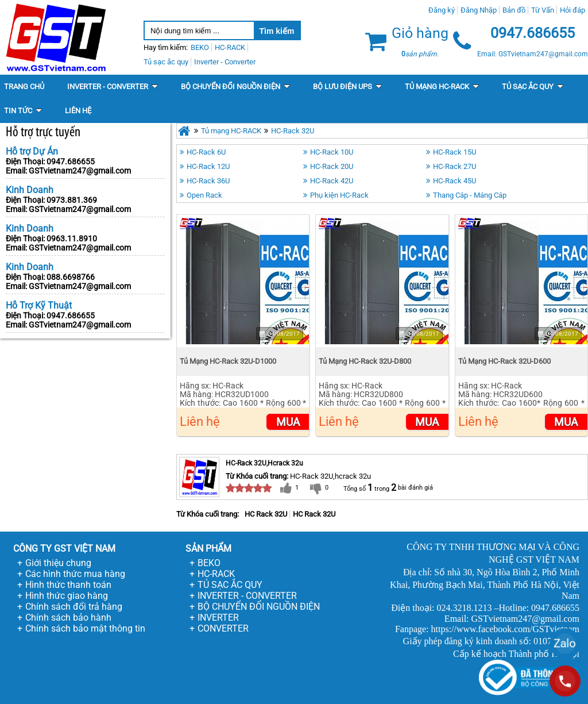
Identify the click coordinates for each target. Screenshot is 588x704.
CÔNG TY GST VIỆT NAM (64, 549)
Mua (288, 422)
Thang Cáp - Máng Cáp (470, 195)
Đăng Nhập (479, 10)
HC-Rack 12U (208, 166)
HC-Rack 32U (293, 131)
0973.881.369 (72, 200)
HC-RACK (216, 574)
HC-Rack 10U (332, 152)
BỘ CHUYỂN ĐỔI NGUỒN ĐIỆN (259, 607)
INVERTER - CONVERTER (247, 596)
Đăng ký (442, 10)
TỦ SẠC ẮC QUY (230, 585)
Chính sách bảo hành (68, 618)
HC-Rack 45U (454, 181)
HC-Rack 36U (208, 181)
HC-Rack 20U (332, 166)
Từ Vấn (543, 10)
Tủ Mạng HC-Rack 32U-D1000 (228, 361)
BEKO (209, 563)
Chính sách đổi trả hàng (74, 607)
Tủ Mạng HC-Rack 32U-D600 (504, 361)
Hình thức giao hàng (67, 596)
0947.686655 (71, 161)
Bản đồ (514, 10)
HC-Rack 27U (454, 166)
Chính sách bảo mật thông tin (85, 628)
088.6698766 (71, 277)
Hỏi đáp (572, 10)
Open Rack (204, 195)
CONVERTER (223, 628)
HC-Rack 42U (332, 181)
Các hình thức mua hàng (75, 574)
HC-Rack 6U (206, 152)
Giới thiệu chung (58, 563)
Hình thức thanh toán (68, 585)
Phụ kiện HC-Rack (339, 195)
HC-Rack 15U (454, 152)
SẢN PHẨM (208, 549)
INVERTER (218, 618)
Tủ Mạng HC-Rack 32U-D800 (365, 361)
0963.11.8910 (72, 238)
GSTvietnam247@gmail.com (80, 171)
